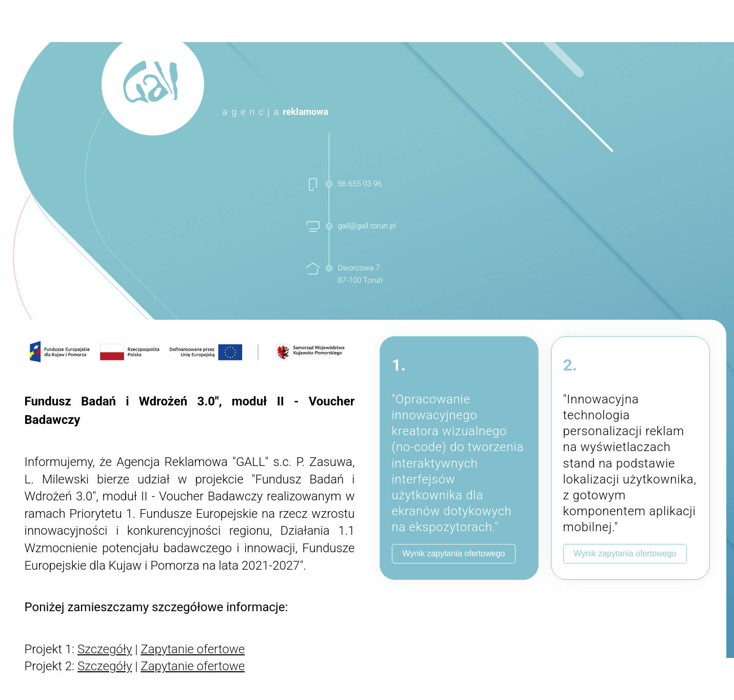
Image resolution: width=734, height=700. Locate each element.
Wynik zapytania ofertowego (454, 553)
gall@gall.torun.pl (367, 226)
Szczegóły (105, 649)
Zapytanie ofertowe (193, 649)
